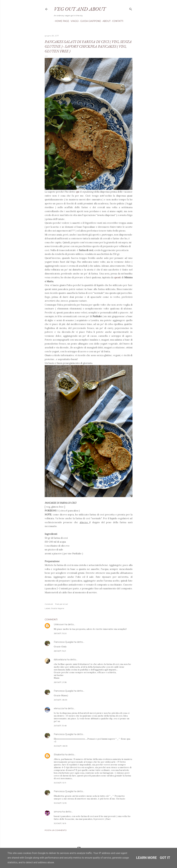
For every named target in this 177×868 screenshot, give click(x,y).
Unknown (59, 624)
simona (58, 812)
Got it (165, 858)
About (105, 21)
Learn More (146, 858)
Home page (61, 21)
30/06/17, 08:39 (61, 746)
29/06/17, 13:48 (60, 726)
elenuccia (59, 708)
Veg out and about (80, 9)
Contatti (117, 21)
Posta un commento (56, 830)
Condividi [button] (49, 604)
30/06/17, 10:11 (60, 783)
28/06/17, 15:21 (60, 651)
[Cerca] (131, 8)
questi (117, 277)
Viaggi (74, 21)
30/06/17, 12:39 (60, 803)
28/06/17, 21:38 (60, 682)
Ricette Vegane (58, 608)
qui (78, 192)
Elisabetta (59, 755)
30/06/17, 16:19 (60, 823)
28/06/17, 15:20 (60, 633)
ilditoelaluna (60, 660)
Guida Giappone (90, 21)
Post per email (62, 604)
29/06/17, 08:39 (61, 700)
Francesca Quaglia (63, 642)
